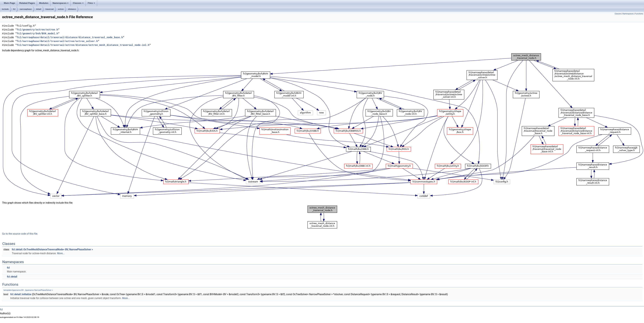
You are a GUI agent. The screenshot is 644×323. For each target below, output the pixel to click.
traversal (50, 9)
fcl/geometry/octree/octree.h (37, 30)
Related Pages (27, 3)
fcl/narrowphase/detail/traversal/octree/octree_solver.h (57, 41)
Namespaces (61, 3)
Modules (44, 3)
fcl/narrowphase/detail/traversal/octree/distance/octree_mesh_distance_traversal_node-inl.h (83, 45)
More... (61, 253)
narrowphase (26, 9)
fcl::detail (12, 277)
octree (61, 9)
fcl (14, 9)
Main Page (9, 3)
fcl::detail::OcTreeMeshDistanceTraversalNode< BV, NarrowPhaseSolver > (52, 249)
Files (91, 3)
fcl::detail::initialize (21, 294)
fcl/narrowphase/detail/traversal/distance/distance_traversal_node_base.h (70, 37)
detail (39, 9)
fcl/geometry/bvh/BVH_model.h (37, 34)
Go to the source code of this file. (20, 234)
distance (72, 9)
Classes (78, 3)
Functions (639, 14)
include (5, 9)
